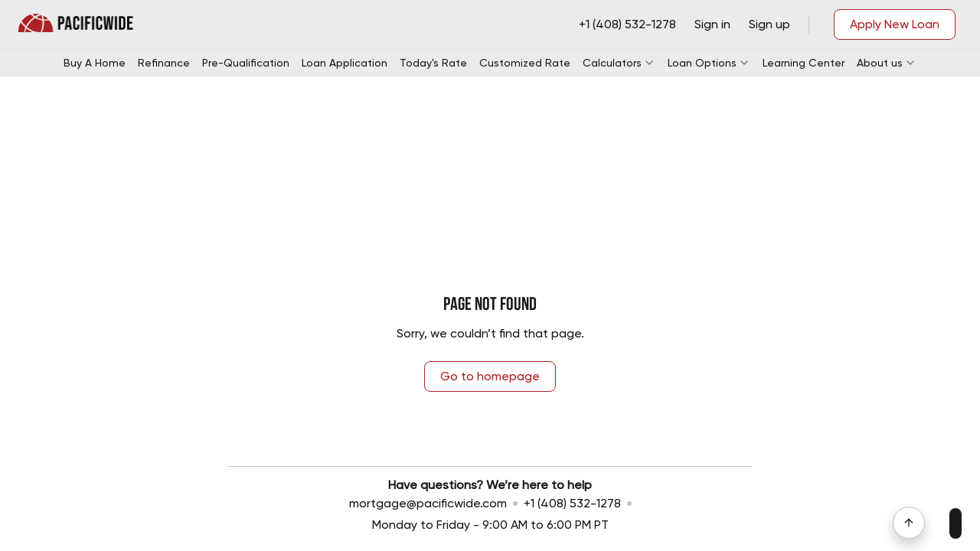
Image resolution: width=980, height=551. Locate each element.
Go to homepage (490, 376)
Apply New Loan (895, 24)
